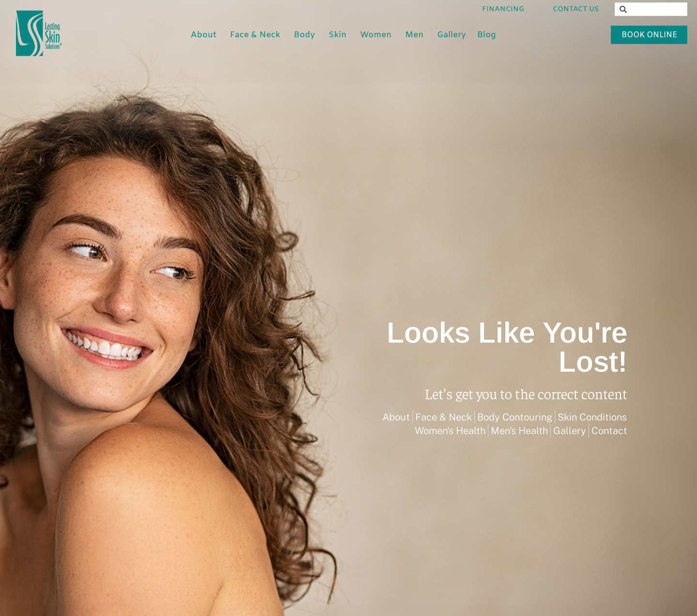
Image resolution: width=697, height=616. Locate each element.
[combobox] (651, 9)
